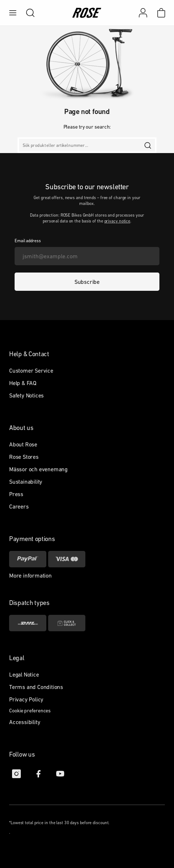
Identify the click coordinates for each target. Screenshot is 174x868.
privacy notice (117, 221)
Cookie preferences (30, 711)
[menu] (13, 13)
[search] (27, 13)
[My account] (143, 13)
